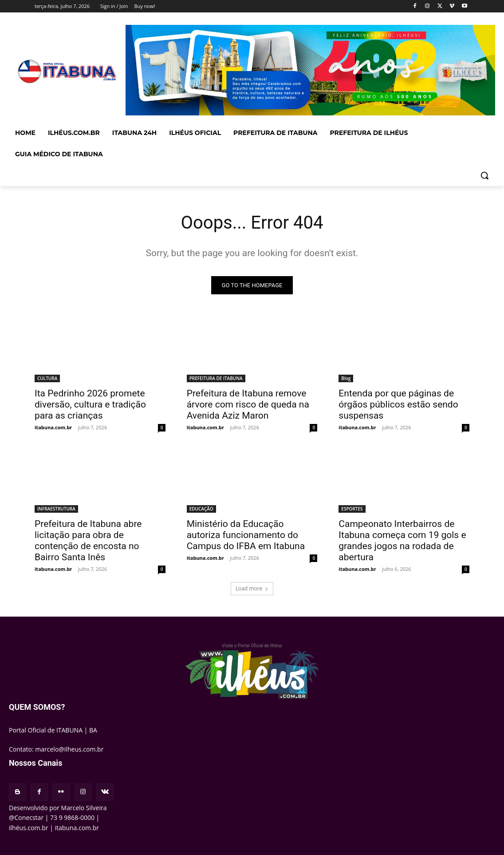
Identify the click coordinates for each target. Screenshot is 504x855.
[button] (484, 175)
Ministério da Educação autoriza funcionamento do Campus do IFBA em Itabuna (246, 535)
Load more (252, 588)
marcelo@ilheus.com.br (69, 749)
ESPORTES (352, 509)
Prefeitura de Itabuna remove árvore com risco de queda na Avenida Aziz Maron (248, 404)
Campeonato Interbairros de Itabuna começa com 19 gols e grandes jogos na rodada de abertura (402, 540)
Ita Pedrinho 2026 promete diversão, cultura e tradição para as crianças (90, 404)
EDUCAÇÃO (201, 509)
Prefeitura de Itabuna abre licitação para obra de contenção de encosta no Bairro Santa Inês (88, 540)
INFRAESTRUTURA (56, 509)
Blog (346, 378)
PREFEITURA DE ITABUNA (216, 378)
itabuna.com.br (53, 427)
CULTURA (47, 378)
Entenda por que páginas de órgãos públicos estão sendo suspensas (398, 404)
